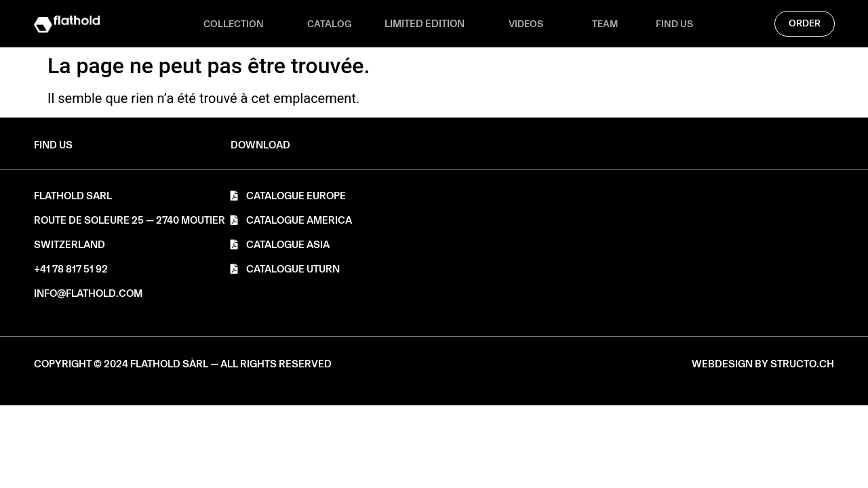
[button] (260, 145)
